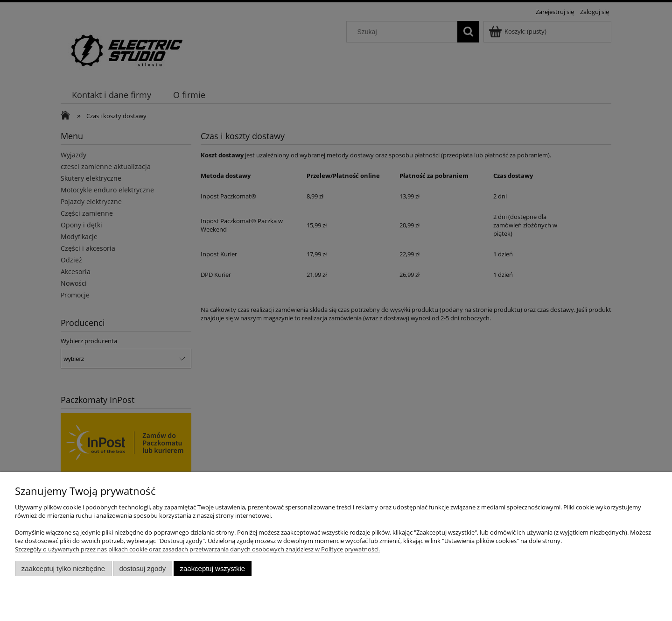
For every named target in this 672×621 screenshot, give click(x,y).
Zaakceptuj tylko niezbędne (63, 568)
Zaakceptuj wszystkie (213, 568)
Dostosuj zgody (142, 568)
